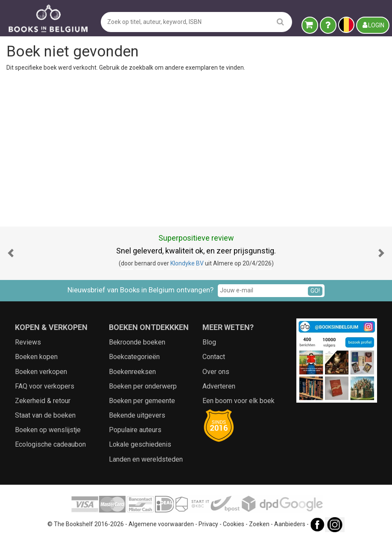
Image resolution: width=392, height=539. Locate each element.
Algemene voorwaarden (161, 524)
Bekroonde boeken (137, 342)
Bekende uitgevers (137, 415)
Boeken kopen (36, 357)
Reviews (28, 342)
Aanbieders (290, 524)
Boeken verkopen (41, 372)
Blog (209, 342)
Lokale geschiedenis (140, 444)
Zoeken (259, 524)
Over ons (216, 372)
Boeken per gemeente (142, 401)
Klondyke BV (187, 263)
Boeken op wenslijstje (48, 430)
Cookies (234, 524)
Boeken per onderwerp (143, 386)
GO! (315, 291)
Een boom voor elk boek (238, 401)
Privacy (208, 524)
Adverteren (219, 386)
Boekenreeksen (132, 372)
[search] (280, 22)
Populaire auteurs (135, 430)
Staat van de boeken (45, 415)
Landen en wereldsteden (146, 459)
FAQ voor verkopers (45, 386)
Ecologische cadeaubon (50, 444)
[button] (11, 253)
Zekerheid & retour (43, 401)
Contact (214, 357)
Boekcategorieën (134, 357)
